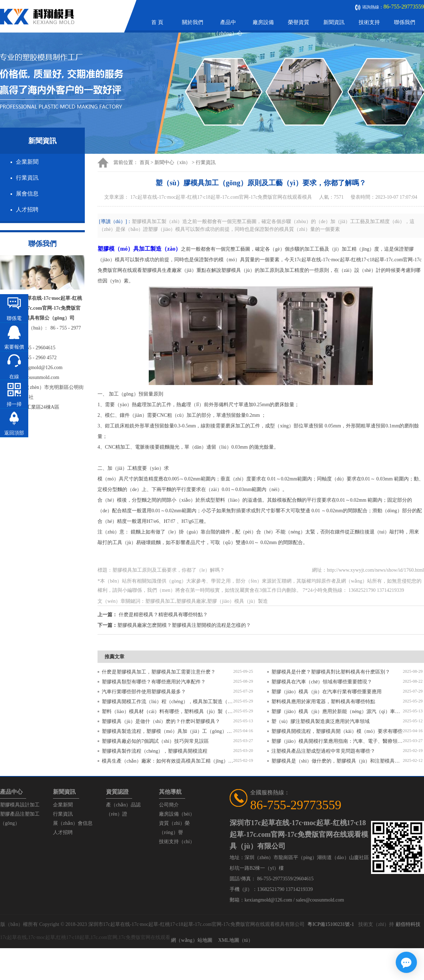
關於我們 (193, 22)
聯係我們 (405, 22)
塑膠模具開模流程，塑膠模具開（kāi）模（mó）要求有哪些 (337, 731)
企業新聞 (27, 162)
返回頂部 (14, 433)
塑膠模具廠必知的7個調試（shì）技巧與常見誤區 (155, 741)
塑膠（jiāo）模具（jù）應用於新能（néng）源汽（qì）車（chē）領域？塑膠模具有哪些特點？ (337, 711)
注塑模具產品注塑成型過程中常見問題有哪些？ (323, 751)
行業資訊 (27, 178)
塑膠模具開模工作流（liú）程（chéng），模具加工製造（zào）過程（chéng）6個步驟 (167, 702)
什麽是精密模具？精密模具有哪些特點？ (163, 615)
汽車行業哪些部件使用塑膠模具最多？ (144, 692)
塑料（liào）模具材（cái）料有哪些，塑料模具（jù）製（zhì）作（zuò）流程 (167, 711)
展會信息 (27, 194)
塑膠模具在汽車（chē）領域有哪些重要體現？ (322, 682)
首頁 (145, 162)
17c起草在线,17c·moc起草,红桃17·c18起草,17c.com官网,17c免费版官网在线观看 (85, 937)
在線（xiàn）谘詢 (14, 389)
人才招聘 (27, 209)
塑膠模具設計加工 (20, 805)
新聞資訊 (334, 22)
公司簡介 (169, 805)
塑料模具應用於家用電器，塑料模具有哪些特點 (323, 702)
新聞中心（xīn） (172, 162)
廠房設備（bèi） (177, 814)
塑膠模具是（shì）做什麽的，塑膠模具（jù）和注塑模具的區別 (337, 761)
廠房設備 (263, 22)
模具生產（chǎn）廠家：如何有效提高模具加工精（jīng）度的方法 (167, 761)
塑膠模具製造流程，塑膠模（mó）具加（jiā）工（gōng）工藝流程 (167, 731)
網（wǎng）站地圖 (192, 940)
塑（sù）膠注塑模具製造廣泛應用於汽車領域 (320, 721)
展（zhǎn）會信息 (73, 823)
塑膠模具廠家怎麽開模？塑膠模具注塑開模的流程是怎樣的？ (184, 625)
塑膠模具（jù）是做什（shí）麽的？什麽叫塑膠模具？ (161, 721)
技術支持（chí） (177, 842)
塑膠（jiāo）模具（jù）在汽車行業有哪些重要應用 (326, 692)
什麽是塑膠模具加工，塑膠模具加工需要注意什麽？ (159, 672)
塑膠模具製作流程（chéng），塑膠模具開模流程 (155, 751)
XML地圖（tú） (236, 940)
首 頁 (157, 22)
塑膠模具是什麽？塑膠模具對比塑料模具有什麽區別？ (331, 672)
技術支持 (369, 22)
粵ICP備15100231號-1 (331, 924)
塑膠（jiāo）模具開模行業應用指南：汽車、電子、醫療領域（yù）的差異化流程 (337, 741)
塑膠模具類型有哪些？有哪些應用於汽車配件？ (154, 682)
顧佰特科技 (408, 924)
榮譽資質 (299, 22)
